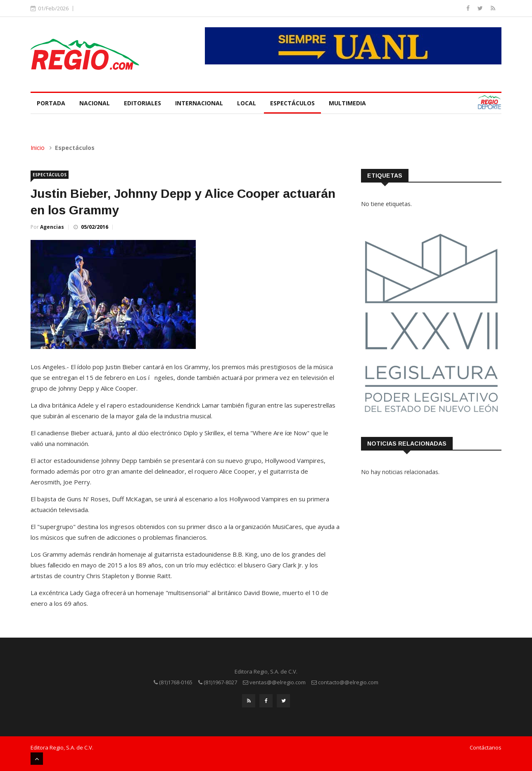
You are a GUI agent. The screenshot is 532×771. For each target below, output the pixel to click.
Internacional (199, 103)
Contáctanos (486, 747)
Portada (51, 103)
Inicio (38, 148)
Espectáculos (292, 103)
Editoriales (142, 103)
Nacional (95, 103)
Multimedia (347, 103)
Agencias (52, 227)
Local (247, 103)
